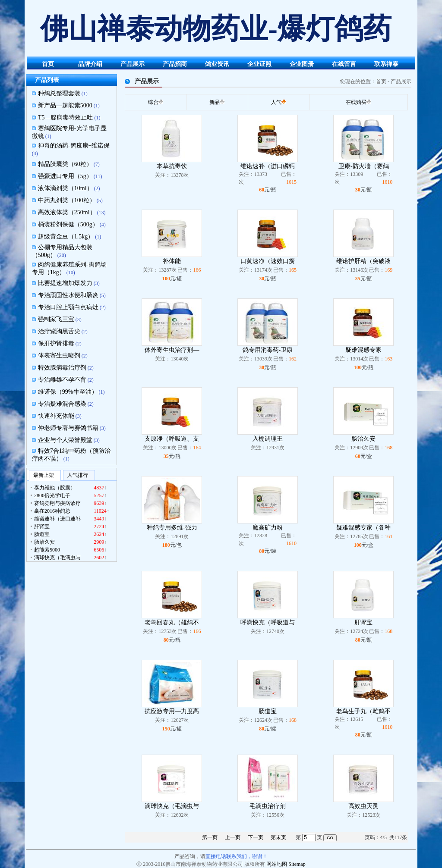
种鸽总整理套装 (59, 93)
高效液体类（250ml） (67, 212)
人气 (276, 102)
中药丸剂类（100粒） (67, 200)
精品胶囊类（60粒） (65, 164)
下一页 (256, 837)
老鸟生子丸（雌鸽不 (363, 711)
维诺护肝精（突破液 (363, 261)
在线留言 (344, 64)
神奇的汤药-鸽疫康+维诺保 (74, 146)
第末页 (278, 837)
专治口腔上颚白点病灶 (68, 307)
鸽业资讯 (217, 64)
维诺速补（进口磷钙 (268, 166)
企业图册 (302, 64)
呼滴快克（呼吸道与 (268, 622)
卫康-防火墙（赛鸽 (364, 166)
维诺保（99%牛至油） (68, 392)
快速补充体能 (56, 416)
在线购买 (356, 102)
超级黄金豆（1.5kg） (66, 237)
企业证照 (259, 64)
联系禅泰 (386, 64)
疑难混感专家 (363, 350)
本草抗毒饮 (172, 166)
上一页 (233, 837)
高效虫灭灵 (363, 806)
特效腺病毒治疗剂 (62, 368)
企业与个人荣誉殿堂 (65, 440)
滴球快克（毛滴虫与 (172, 806)
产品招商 (175, 64)
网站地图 (277, 864)
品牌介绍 (90, 64)
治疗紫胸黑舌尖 (59, 331)
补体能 (172, 261)
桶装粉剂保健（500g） (68, 224)
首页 (48, 64)
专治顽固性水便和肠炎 (68, 295)
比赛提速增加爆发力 (65, 283)
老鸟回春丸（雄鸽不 (172, 622)
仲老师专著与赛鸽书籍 (68, 428)
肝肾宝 (363, 622)
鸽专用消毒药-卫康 (268, 350)
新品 (215, 102)
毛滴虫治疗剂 (268, 806)
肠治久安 (363, 439)
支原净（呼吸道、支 (172, 439)
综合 (153, 102)
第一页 (210, 837)
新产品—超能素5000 (65, 105)
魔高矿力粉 (268, 528)
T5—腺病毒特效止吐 (66, 118)
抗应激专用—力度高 (172, 711)
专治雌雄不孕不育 (62, 380)
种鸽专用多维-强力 (172, 528)
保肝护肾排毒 (56, 343)
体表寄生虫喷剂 (59, 356)
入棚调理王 (268, 439)
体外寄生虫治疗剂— (172, 350)
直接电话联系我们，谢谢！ (237, 856)
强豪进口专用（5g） (65, 176)
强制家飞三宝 (56, 319)
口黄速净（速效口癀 (268, 261)
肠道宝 (268, 711)
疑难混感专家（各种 (363, 528)
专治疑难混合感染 (62, 404)
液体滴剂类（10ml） (65, 188)
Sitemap (297, 864)
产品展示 (133, 64)
